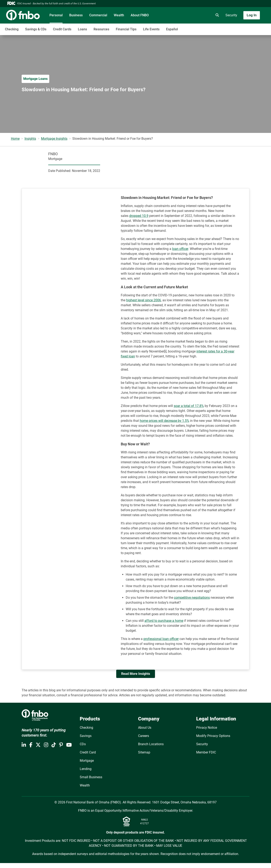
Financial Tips (126, 29)
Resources (101, 29)
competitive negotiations (192, 598)
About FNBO (140, 15)
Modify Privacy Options (213, 736)
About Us (145, 728)
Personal (56, 15)
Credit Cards (62, 29)
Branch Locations (151, 744)
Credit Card (88, 752)
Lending (86, 769)
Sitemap (144, 752)
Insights (30, 139)
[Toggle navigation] (238, 27)
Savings (86, 736)
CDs (83, 744)
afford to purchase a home (164, 621)
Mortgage (87, 761)
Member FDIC (206, 752)
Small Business (91, 777)
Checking (12, 29)
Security (231, 15)
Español (172, 29)
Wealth (119, 15)
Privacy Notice (207, 728)
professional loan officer (161, 639)
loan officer (180, 249)
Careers (144, 736)
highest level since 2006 (144, 300)
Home (15, 139)
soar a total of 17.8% (189, 406)
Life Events (151, 29)
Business (76, 15)
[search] (216, 15)
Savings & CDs (36, 29)
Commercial (98, 15)
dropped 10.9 (139, 216)
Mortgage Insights (54, 139)
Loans (82, 29)
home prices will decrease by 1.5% (164, 421)
